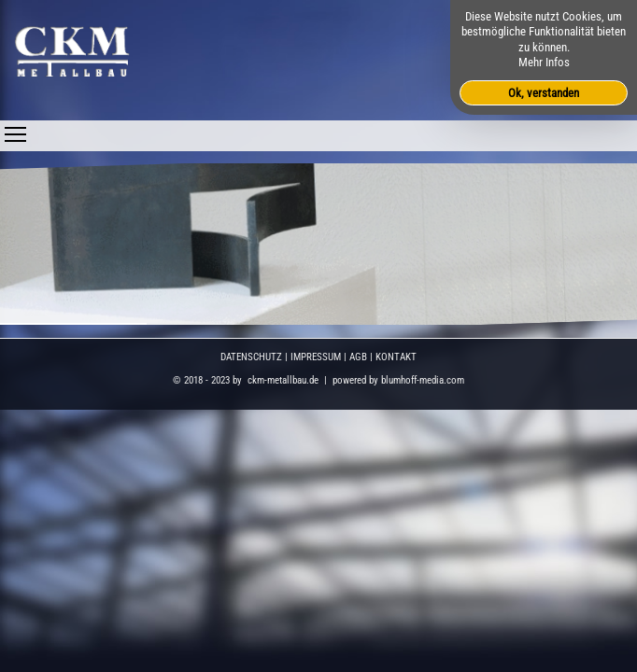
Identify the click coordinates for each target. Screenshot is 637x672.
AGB (358, 357)
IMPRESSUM (316, 357)
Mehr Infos (544, 62)
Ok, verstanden (544, 93)
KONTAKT (396, 357)
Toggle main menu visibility (15, 130)
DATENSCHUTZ (251, 357)
